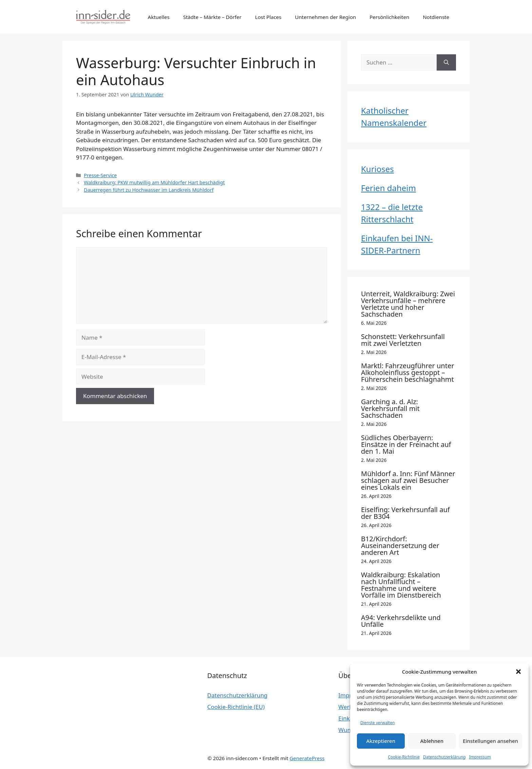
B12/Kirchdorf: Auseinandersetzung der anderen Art (400, 546)
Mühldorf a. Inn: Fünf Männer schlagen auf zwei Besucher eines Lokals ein (408, 480)
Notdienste (436, 17)
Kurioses (377, 169)
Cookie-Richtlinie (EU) (236, 707)
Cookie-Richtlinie (404, 757)
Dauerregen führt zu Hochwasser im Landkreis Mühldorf (149, 190)
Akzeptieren (381, 741)
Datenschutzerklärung (444, 757)
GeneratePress (307, 758)
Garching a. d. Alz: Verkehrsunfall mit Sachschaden (390, 408)
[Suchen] (446, 62)
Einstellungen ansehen (490, 741)
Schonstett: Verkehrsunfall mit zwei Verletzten (403, 340)
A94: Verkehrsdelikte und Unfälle (401, 621)
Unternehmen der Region (325, 17)
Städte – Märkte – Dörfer (212, 17)
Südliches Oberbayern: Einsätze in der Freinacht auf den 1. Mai (406, 444)
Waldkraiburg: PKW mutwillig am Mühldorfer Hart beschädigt (154, 182)
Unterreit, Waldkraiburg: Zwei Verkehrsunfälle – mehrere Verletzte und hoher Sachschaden (408, 304)
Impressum (480, 757)
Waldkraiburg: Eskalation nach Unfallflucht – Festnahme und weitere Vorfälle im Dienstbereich (401, 585)
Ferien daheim (388, 188)
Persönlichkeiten (389, 17)
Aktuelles (159, 17)
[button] (518, 672)
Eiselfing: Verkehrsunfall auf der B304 (405, 513)
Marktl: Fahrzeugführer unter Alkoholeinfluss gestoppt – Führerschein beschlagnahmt (407, 372)
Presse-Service (100, 175)
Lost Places (268, 17)
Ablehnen (432, 741)
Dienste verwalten (378, 723)
